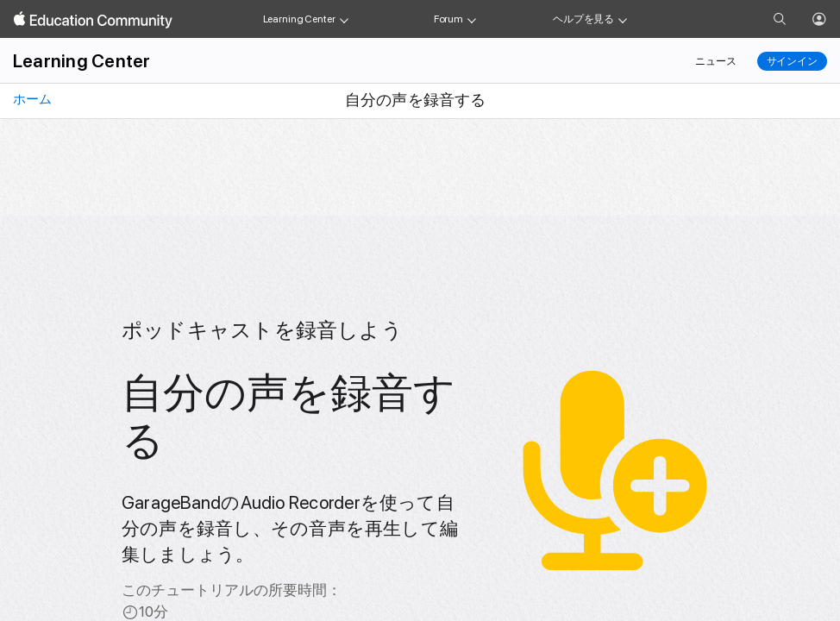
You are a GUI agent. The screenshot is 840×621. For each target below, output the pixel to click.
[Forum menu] (472, 19)
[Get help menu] (623, 19)
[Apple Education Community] (93, 20)
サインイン (792, 61)
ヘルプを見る (583, 19)
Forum (448, 19)
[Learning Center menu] (344, 19)
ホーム (31, 99)
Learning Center (299, 19)
